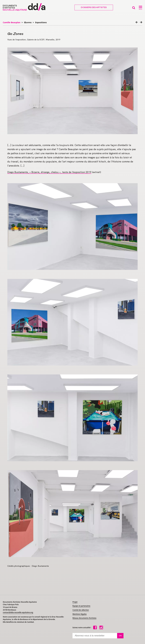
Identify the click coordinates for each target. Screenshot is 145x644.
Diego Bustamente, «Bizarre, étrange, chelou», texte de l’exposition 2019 (49, 172)
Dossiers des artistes (94, 7)
